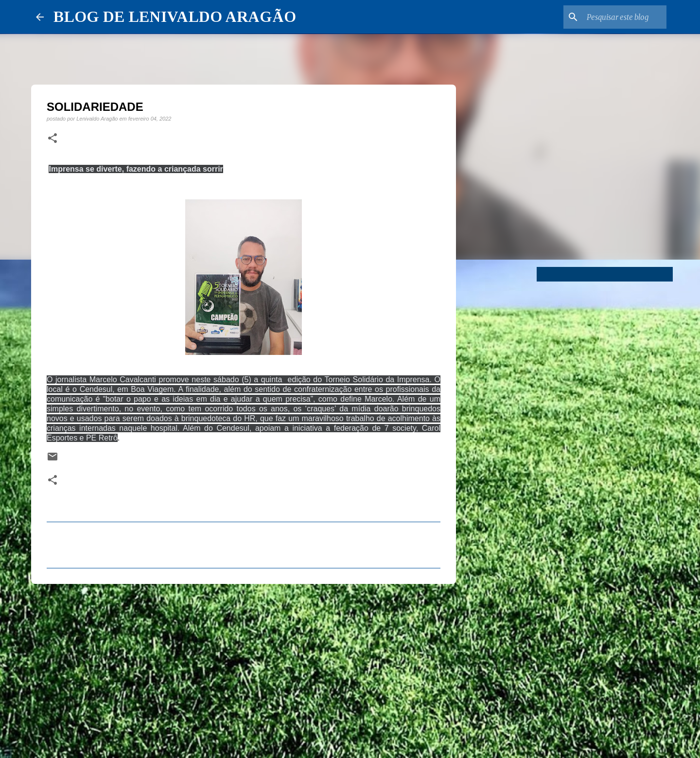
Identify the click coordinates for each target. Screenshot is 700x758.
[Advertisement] (244, 667)
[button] (52, 139)
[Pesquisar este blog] (615, 17)
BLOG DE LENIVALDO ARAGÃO (175, 17)
